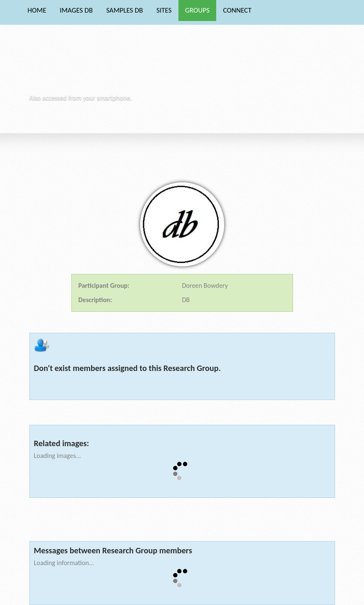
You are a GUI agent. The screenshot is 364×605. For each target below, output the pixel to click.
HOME (37, 10)
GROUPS (198, 10)
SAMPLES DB (124, 10)
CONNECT (237, 10)
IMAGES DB (76, 10)
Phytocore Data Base (88, 65)
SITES (164, 10)
